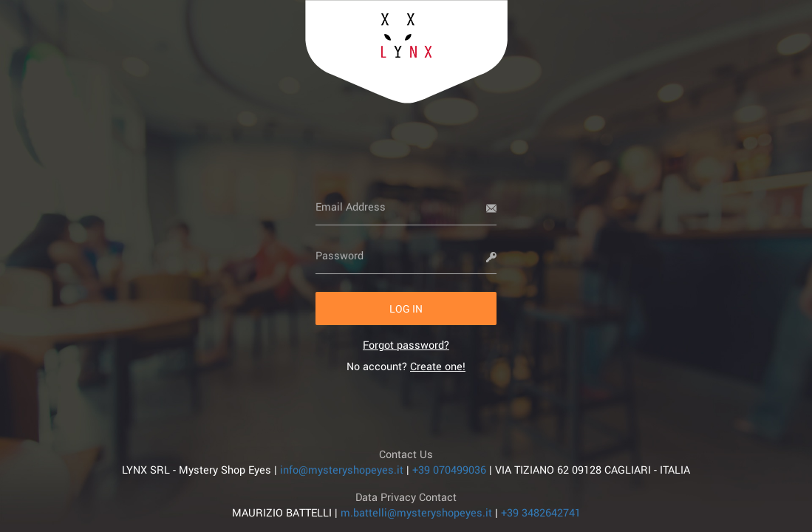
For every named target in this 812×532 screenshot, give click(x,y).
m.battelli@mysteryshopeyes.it (416, 512)
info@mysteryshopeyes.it (342, 470)
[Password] (406, 256)
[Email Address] (406, 207)
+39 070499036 (449, 470)
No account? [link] (406, 366)
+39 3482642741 (541, 512)
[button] (406, 308)
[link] (406, 345)
